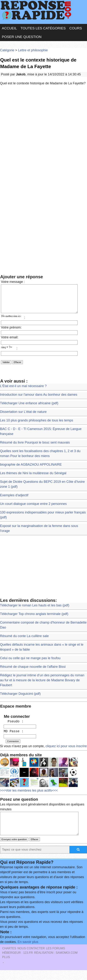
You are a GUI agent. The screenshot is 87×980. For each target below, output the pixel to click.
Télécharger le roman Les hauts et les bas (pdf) (35, 611)
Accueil (9, 28)
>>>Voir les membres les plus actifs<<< (29, 796)
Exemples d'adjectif (14, 501)
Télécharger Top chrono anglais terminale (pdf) (34, 619)
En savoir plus (28, 952)
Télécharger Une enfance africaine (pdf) (29, 409)
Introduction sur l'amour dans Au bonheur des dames (39, 400)
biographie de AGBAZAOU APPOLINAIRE (31, 470)
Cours (76, 28)
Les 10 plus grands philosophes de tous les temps (37, 426)
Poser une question (22, 37)
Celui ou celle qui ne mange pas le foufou (30, 664)
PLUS (6, 967)
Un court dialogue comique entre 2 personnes (33, 509)
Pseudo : (14, 727)
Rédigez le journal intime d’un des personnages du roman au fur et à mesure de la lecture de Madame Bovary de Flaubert (42, 686)
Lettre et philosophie (33, 50)
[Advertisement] (43, 134)
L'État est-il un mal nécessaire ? (23, 391)
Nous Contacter (31, 958)
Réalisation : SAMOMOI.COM (56, 963)
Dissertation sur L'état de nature (23, 417)
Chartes (9, 958)
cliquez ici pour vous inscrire (66, 752)
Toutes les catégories (43, 28)
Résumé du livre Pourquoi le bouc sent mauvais (35, 448)
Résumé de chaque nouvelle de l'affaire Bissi (33, 672)
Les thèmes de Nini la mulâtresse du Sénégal (33, 479)
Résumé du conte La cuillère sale (24, 641)
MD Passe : (14, 737)
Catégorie (7, 50)
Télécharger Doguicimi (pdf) (20, 699)
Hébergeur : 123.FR (17, 963)
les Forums (55, 958)
